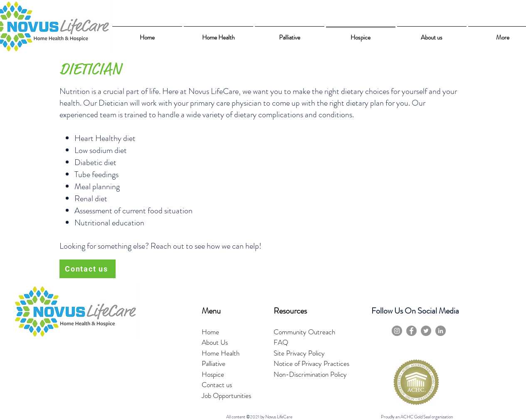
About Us (215, 342)
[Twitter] (426, 331)
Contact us (217, 385)
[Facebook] (411, 331)
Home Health (221, 353)
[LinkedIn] (441, 331)
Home (210, 332)
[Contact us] (88, 269)
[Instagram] (397, 331)
